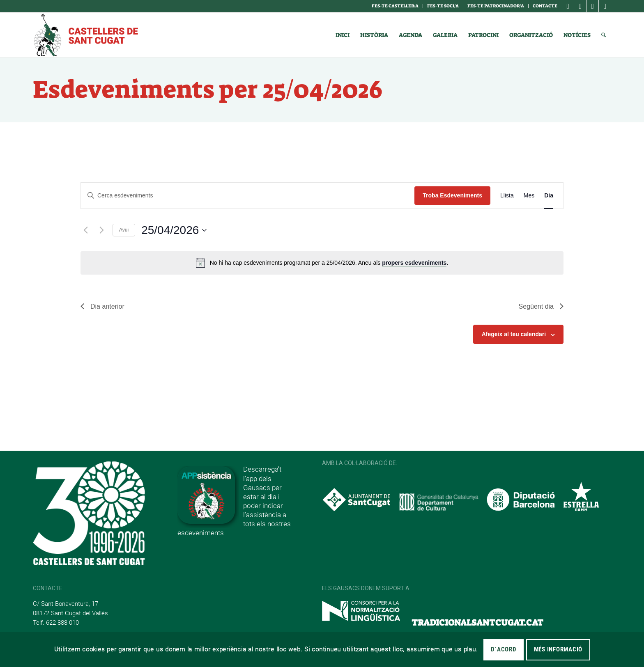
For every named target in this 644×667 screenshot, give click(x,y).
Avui (124, 230)
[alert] (322, 263)
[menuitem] (395, 6)
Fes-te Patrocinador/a (496, 6)
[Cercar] (604, 35)
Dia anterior (102, 306)
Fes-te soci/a (443, 6)
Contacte (545, 6)
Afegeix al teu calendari (514, 334)
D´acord (503, 649)
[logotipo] (85, 35)
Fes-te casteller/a (395, 6)
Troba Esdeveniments (452, 195)
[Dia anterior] (85, 230)
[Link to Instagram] (580, 6)
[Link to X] (592, 6)
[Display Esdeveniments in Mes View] (529, 196)
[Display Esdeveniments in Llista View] (507, 196)
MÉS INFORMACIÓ (558, 649)
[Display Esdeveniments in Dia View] (549, 196)
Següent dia (541, 306)
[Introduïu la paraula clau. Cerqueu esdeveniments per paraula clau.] (248, 196)
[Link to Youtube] (605, 6)
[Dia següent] (101, 230)
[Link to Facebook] (568, 6)
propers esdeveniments (414, 263)
